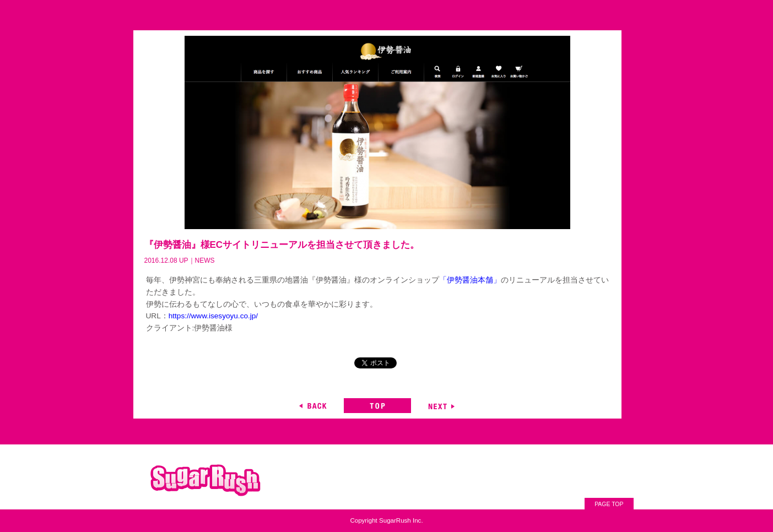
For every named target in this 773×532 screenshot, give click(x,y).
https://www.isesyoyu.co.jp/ (213, 316)
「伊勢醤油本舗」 (470, 280)
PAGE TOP (609, 504)
